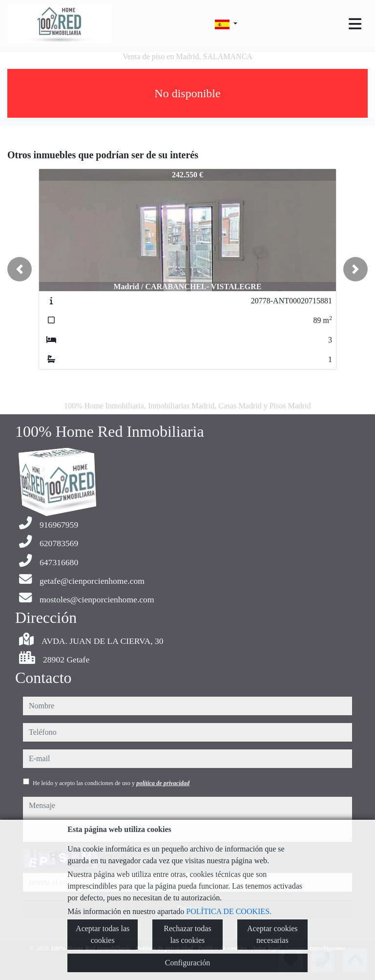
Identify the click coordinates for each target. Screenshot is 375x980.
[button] (20, 269)
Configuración (187, 963)
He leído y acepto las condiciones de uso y (111, 783)
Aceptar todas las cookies (103, 934)
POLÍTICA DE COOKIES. (229, 911)
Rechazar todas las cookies (187, 934)
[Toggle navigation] (355, 24)
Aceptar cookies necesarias (272, 934)
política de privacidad (163, 783)
